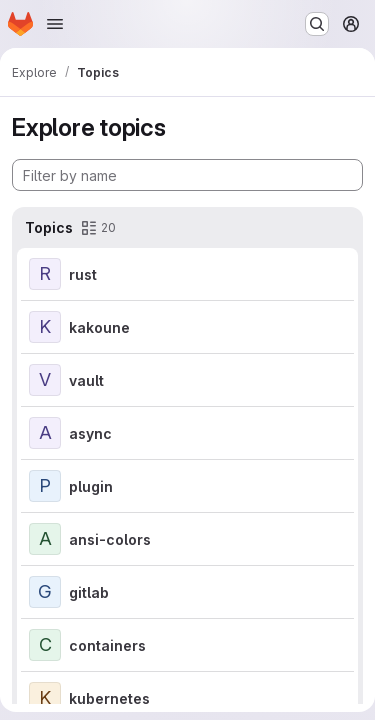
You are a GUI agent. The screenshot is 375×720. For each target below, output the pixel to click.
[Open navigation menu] (55, 24)
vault (86, 380)
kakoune (99, 327)
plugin (91, 486)
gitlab (89, 592)
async (90, 433)
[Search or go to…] (317, 24)
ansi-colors (110, 539)
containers (107, 645)
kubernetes (109, 698)
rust (83, 274)
